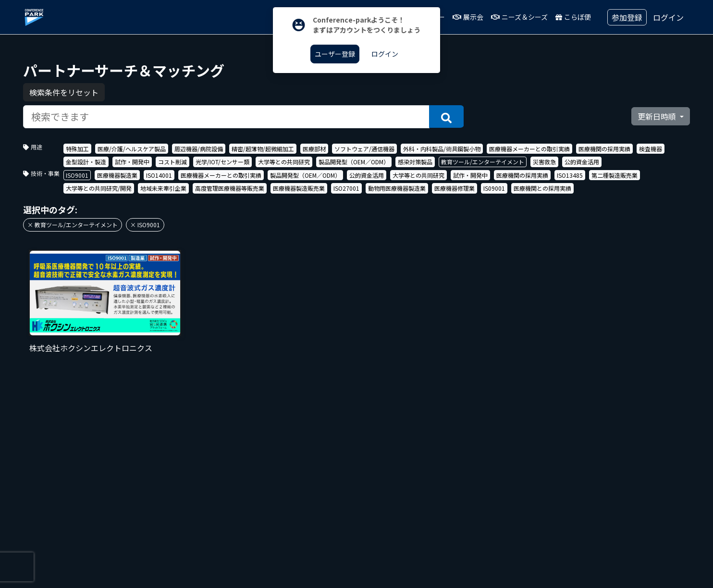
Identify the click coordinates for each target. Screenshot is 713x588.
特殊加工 (77, 149)
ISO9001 (77, 175)
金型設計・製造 (86, 162)
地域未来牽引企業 (163, 188)
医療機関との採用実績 (542, 188)
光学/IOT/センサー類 (222, 162)
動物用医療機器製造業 (397, 188)
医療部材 (314, 149)
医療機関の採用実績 (604, 149)
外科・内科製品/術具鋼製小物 (442, 149)
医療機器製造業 (117, 175)
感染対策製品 (415, 162)
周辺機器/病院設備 (199, 149)
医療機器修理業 (455, 188)
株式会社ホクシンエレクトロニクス (91, 348)
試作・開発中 (132, 162)
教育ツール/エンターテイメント (483, 162)
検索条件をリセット (64, 92)
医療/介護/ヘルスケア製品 (132, 149)
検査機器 (651, 149)
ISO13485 (570, 175)
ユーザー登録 (335, 54)
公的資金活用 (582, 162)
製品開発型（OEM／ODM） (354, 162)
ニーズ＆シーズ (519, 17)
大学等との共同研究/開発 (99, 188)
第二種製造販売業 (615, 175)
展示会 (468, 17)
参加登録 (627, 17)
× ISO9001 (145, 225)
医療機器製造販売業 (299, 188)
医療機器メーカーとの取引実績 (529, 149)
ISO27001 (346, 188)
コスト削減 (172, 162)
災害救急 (544, 162)
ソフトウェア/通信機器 (364, 149)
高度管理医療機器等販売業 (230, 188)
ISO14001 (159, 175)
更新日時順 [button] (658, 116)
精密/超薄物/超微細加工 (263, 149)
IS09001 (494, 188)
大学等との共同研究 (284, 162)
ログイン (668, 17)
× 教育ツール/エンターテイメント (73, 225)
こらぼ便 (573, 17)
